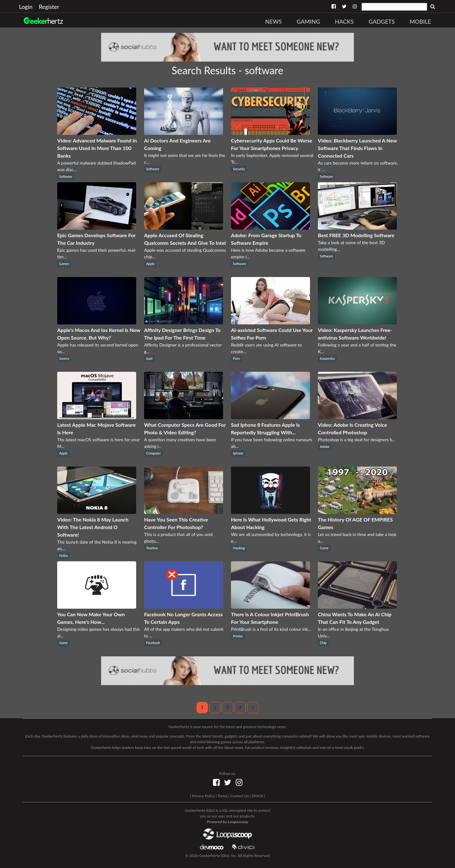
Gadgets (382, 21)
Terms (222, 796)
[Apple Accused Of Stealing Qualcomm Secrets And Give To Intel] (184, 228)
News (273, 21)
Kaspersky (327, 359)
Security (239, 169)
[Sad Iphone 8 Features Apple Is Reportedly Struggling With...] (270, 417)
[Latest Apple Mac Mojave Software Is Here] (97, 417)
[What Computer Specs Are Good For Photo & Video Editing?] (184, 417)
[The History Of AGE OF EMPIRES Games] (357, 512)
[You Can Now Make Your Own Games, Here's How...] (97, 607)
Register (49, 7)
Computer (153, 453)
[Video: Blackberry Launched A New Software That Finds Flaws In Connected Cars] (357, 133)
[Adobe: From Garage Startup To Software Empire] (270, 228)
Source (64, 359)
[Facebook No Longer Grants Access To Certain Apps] (184, 607)
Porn (236, 359)
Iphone (238, 453)
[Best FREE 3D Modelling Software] (357, 228)
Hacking (239, 548)
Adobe (325, 447)
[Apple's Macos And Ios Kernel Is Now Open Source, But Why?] (97, 322)
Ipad (149, 359)
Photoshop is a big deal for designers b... (357, 440)
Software (66, 177)
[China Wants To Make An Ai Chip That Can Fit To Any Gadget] (357, 607)
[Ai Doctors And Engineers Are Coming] (184, 133)
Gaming (308, 21)
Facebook (153, 643)
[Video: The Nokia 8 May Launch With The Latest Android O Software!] (97, 512)
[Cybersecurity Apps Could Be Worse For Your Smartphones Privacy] (270, 133)
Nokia (63, 556)
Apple (150, 264)
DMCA (258, 796)
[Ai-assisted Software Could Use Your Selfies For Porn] (270, 322)
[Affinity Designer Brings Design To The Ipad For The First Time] (184, 322)
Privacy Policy (203, 796)
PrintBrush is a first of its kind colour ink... (271, 629)
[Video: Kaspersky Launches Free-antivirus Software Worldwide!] (357, 322)
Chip (323, 643)
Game (324, 548)
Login (26, 7)
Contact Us (240, 796)
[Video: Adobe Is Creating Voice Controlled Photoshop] (357, 417)
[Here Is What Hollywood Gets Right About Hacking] (270, 512)
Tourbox (152, 548)
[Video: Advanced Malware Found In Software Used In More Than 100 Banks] (97, 133)
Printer (238, 636)
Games (64, 264)
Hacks (344, 21)
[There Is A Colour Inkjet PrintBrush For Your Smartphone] (270, 607)
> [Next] (253, 707)
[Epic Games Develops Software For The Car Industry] (97, 228)
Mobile (420, 21)
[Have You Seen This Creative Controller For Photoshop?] (184, 512)
